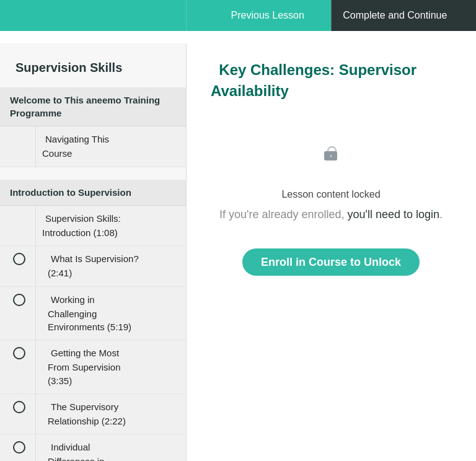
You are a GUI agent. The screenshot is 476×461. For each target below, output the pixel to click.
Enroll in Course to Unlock (331, 262)
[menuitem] (93, 28)
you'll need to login (394, 214)
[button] (22, 22)
